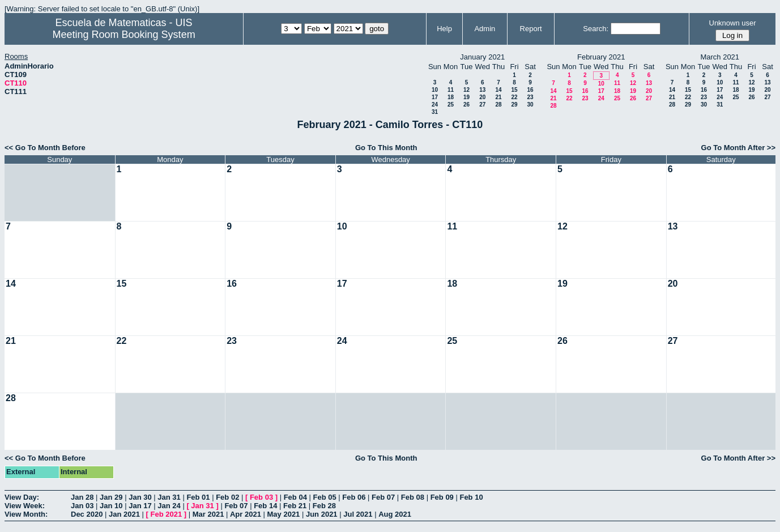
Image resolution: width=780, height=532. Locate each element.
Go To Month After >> (738, 148)
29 (514, 105)
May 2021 (284, 514)
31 (435, 112)
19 (466, 97)
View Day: (22, 497)
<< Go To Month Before (45, 148)
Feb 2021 (167, 514)
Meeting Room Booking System (124, 35)
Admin (485, 29)
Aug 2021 (395, 514)
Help (444, 29)
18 (451, 97)
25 (451, 105)
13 (482, 90)
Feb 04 (295, 497)
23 (530, 97)
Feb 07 (383, 497)
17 (435, 97)
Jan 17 (140, 506)
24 (435, 105)
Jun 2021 (322, 514)
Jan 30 (140, 497)
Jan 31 (169, 497)
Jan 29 (111, 497)
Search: (596, 29)
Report (531, 29)
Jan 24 (169, 506)
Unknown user (733, 23)
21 (498, 97)
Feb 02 (227, 497)
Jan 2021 (124, 514)
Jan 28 (82, 497)
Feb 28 (324, 506)
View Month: (26, 514)
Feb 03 (261, 497)
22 (514, 97)
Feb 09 (442, 497)
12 (466, 90)
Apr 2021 (246, 514)
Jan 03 (82, 506)
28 (498, 105)
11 (451, 90)
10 (435, 90)
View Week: (25, 506)
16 (530, 90)
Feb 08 (413, 497)
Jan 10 (111, 506)
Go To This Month (386, 148)
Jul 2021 (358, 514)
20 (482, 97)
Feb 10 (471, 497)
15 (514, 90)
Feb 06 (354, 497)
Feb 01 (198, 497)
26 (466, 105)
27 (482, 105)
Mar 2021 (208, 514)
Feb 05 (324, 497)
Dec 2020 (87, 514)
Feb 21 (295, 506)
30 (530, 105)
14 (498, 90)
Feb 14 (265, 506)
